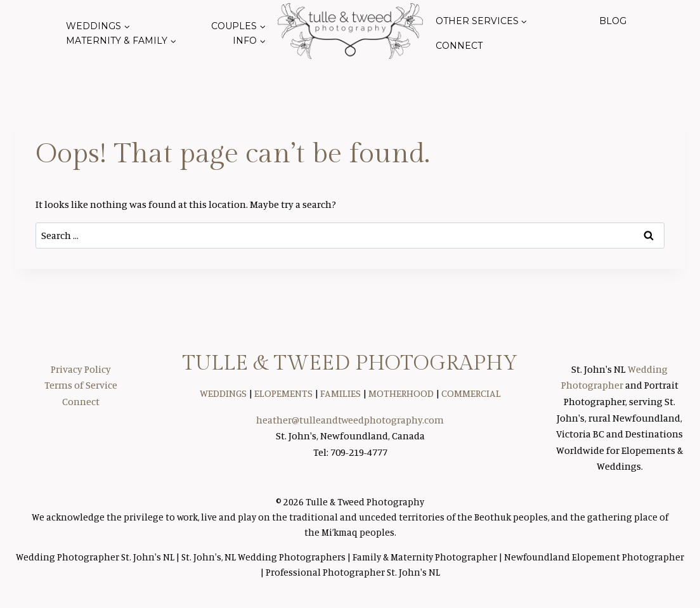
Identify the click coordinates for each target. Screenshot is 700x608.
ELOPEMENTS (283, 393)
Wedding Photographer (68, 557)
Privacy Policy (81, 369)
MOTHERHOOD (401, 393)
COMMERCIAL (471, 393)
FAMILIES (340, 393)
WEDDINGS (223, 393)
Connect (459, 46)
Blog (613, 21)
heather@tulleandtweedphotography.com (350, 420)
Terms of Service (81, 385)
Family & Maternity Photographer (425, 557)
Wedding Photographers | (295, 557)
